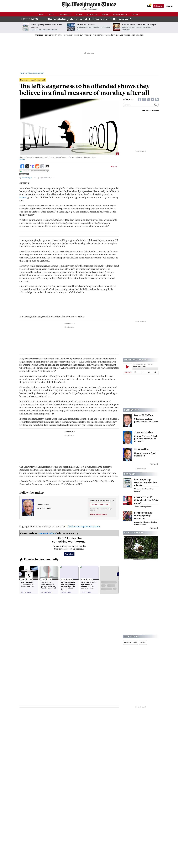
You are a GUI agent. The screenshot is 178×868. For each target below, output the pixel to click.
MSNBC (23, 197)
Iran (60, 35)
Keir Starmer (137, 35)
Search (156, 105)
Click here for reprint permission (83, 526)
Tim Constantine (143, 432)
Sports (79, 14)
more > (22, 159)
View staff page (44, 508)
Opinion (29, 73)
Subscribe (158, 6)
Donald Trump (51, 35)
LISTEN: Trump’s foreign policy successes (143, 516)
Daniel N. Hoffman (144, 415)
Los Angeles (125, 35)
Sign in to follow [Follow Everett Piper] (100, 505)
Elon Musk (68, 35)
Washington (98, 35)
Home (22, 73)
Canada (115, 35)
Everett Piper (27, 178)
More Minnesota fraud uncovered (145, 454)
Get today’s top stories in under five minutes (46, 26)
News (41, 14)
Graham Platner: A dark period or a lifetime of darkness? (146, 439)
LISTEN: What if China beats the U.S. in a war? (146, 500)
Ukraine (88, 35)
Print (114, 166)
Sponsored (92, 14)
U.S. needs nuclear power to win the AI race (146, 420)
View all (154, 464)
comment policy (47, 533)
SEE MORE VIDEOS (150, 111)
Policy (51, 14)
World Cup (78, 35)
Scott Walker (142, 449)
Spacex (108, 35)
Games (135, 14)
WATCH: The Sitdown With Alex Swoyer (139, 25)
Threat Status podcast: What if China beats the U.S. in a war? (90, 19)
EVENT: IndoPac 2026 (86, 25)
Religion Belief (130, 643)
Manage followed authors (98, 514)
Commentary (65, 14)
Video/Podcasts (120, 14)
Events (105, 14)
